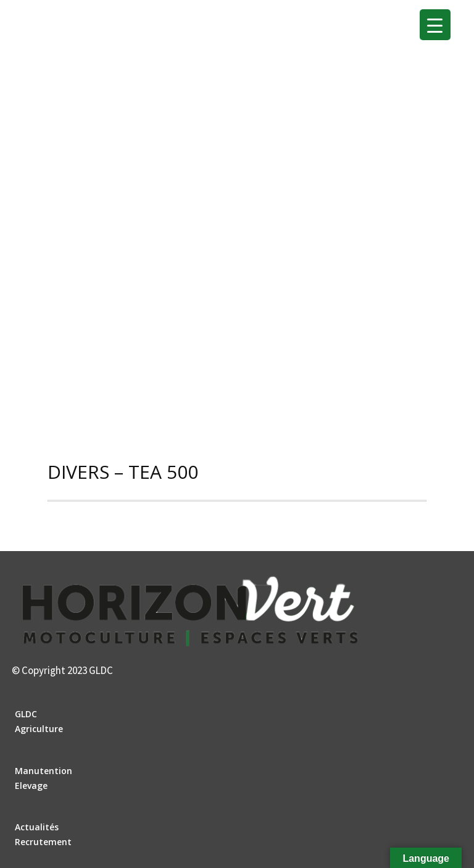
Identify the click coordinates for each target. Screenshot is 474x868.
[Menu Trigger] (435, 25)
